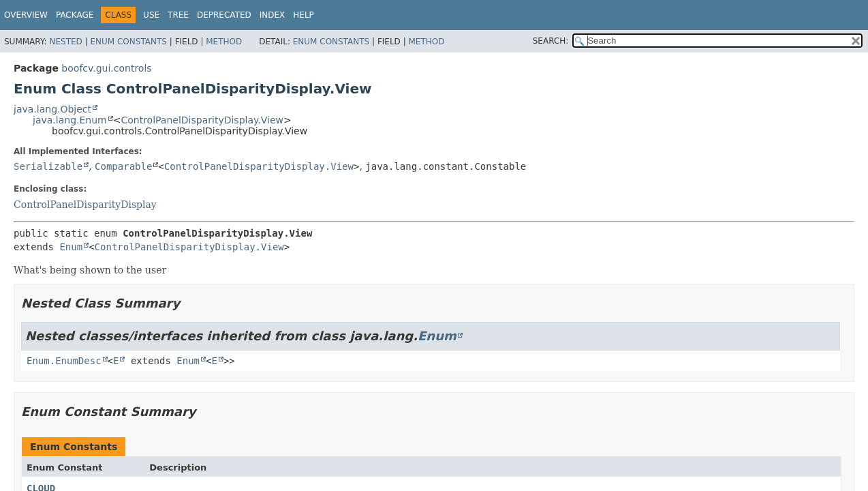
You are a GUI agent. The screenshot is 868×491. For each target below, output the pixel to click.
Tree (178, 15)
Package (75, 15)
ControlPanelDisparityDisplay (85, 205)
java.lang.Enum (70, 120)
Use (151, 15)
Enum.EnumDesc (64, 361)
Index (273, 15)
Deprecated (224, 15)
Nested (65, 42)
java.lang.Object (52, 109)
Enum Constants (128, 42)
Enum (71, 247)
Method (224, 42)
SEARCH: (551, 41)
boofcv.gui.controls (106, 68)
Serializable (48, 166)
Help (304, 15)
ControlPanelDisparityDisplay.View (202, 120)
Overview (26, 15)
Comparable (123, 166)
